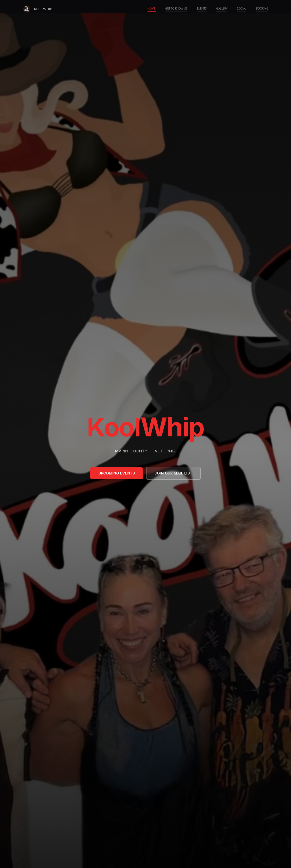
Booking (262, 8)
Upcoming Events (117, 473)
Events (202, 8)
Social (242, 8)
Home (152, 8)
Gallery (222, 8)
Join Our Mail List (173, 473)
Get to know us (176, 8)
